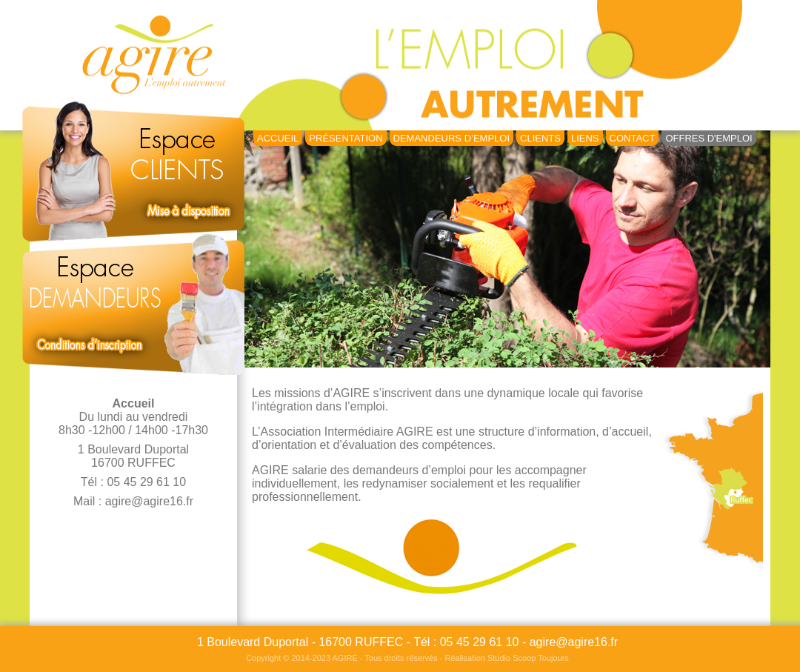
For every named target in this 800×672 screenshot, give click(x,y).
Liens (585, 138)
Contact (633, 138)
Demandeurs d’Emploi (451, 138)
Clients (540, 138)
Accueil (278, 138)
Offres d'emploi (709, 138)
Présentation (346, 138)
